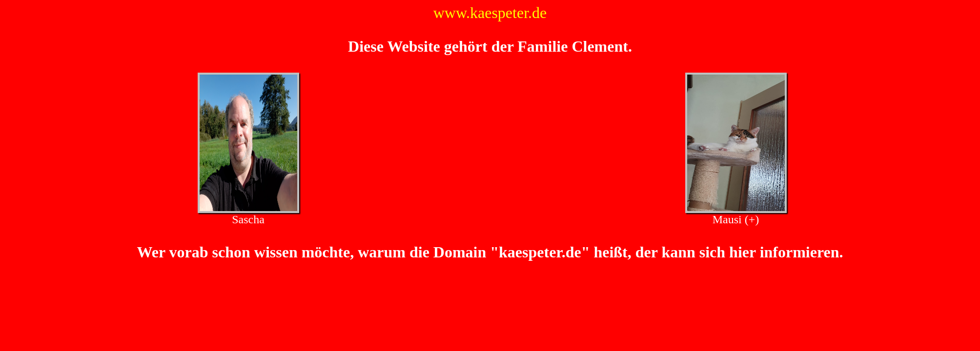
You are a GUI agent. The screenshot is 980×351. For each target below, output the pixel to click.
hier (743, 252)
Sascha (248, 219)
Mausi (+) (736, 219)
